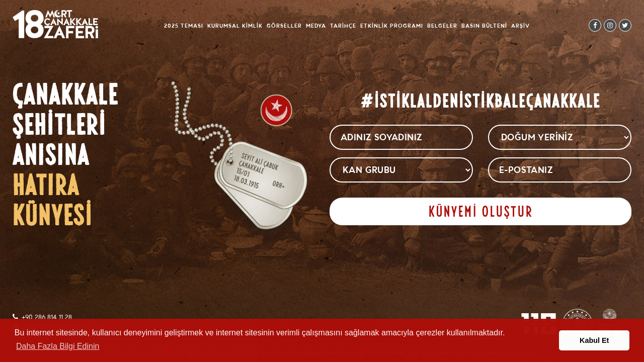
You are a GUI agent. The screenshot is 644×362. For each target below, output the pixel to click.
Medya (316, 26)
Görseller (284, 26)
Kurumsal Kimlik (235, 26)
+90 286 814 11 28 (47, 317)
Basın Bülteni (484, 26)
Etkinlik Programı (392, 26)
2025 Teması (184, 26)
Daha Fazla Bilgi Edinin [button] (58, 346)
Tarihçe (343, 26)
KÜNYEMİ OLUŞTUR (481, 211)
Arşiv (520, 26)
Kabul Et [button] (594, 340)
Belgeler (442, 26)
